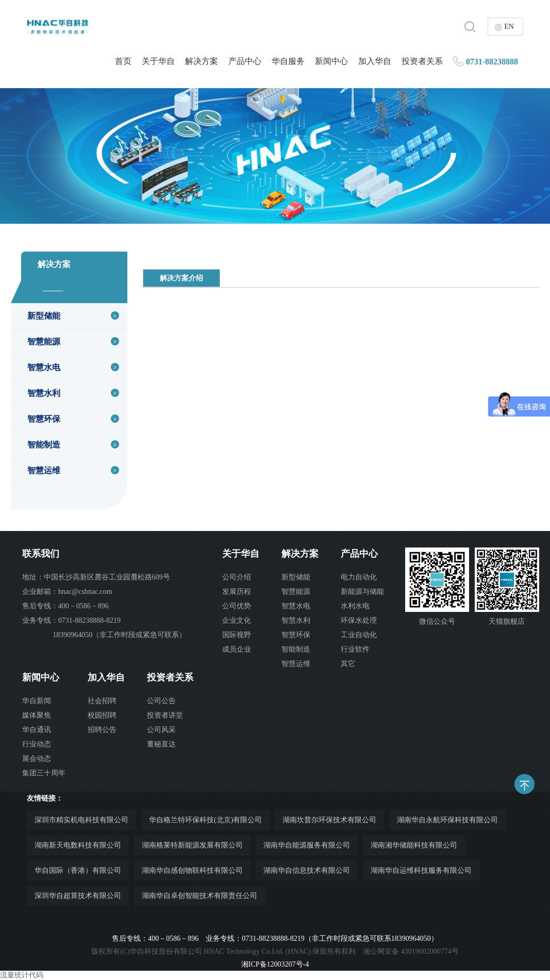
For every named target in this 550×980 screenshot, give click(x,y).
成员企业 (237, 649)
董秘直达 (161, 744)
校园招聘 (102, 715)
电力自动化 (359, 577)
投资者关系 (422, 61)
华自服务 (288, 61)
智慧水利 (44, 393)
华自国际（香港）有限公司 (78, 870)
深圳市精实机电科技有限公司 (81, 820)
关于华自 (158, 61)
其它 (348, 664)
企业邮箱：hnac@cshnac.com (67, 592)
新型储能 (44, 316)
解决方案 (202, 61)
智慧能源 (44, 342)
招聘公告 (102, 730)
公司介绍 (237, 577)
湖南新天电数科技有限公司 (78, 845)
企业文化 (237, 620)
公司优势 (237, 606)
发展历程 (237, 592)
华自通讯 (37, 730)
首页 (123, 61)
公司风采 (161, 730)
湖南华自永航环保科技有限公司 (447, 820)
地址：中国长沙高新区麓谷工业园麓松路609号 (96, 577)
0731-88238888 (492, 62)
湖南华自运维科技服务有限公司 (421, 870)
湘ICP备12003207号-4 (275, 964)
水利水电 (355, 606)
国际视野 (237, 635)
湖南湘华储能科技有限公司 (414, 845)
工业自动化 (359, 635)
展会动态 (37, 759)
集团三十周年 (44, 773)
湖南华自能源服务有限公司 (307, 845)
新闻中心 (331, 61)
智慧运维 (44, 470)
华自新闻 (37, 701)
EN (509, 27)
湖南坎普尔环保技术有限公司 (329, 820)
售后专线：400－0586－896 (65, 606)
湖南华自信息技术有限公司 (307, 870)
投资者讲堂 (165, 715)
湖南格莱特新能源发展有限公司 (192, 845)
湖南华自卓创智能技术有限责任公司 (199, 896)
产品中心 (245, 61)
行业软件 (355, 649)
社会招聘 (102, 701)
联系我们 (41, 554)
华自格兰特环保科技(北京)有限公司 (205, 820)
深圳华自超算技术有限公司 (78, 896)
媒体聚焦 (37, 715)
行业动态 (37, 744)
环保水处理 (359, 620)
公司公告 (161, 701)
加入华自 (375, 61)
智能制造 (44, 445)
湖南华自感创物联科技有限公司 (192, 870)
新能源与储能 (362, 592)
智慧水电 (44, 367)
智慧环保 (44, 419)
